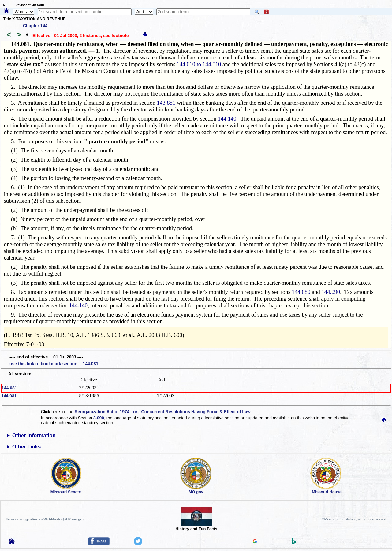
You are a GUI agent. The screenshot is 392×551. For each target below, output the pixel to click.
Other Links (26, 447)
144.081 (9, 388)
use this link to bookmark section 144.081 (54, 364)
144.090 (331, 292)
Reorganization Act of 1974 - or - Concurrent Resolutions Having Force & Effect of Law (162, 412)
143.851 (166, 103)
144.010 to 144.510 (199, 64)
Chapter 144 (35, 26)
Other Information (34, 435)
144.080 (301, 292)
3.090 (99, 418)
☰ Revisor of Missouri (25, 5)
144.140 (227, 119)
